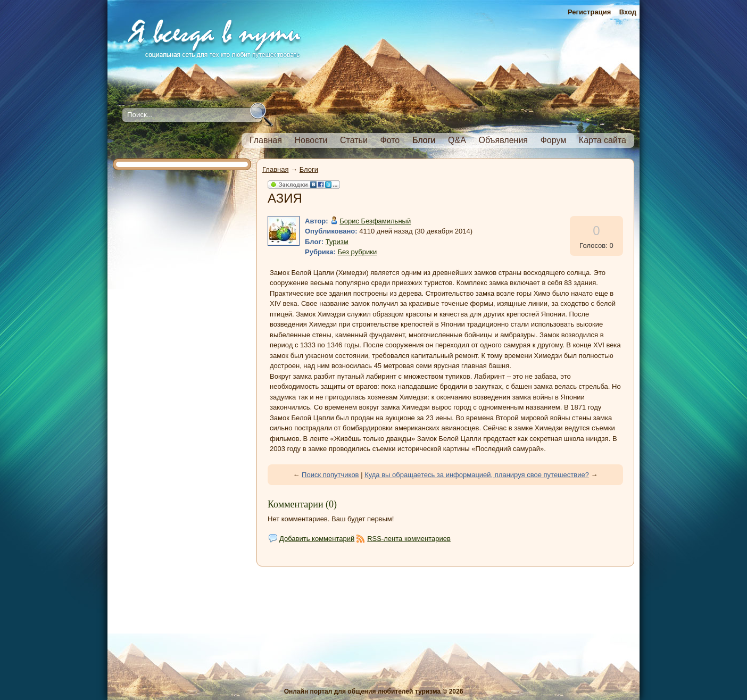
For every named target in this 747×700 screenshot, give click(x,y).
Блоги (309, 169)
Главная (275, 169)
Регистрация (589, 12)
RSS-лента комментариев (409, 539)
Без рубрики (358, 252)
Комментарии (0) (302, 504)
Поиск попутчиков (330, 475)
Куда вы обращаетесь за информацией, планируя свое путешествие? (477, 475)
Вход (628, 12)
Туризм (337, 242)
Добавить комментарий (317, 539)
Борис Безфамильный (375, 221)
